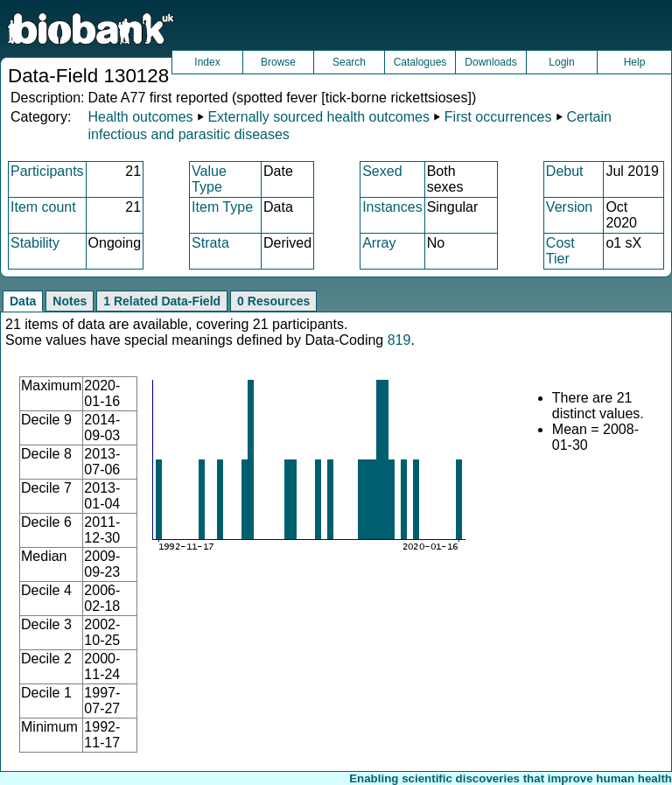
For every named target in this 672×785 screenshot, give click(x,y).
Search (349, 62)
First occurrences (498, 117)
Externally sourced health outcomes (318, 117)
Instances (392, 207)
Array (379, 243)
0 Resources (273, 301)
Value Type (209, 179)
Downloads (490, 62)
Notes (70, 301)
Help (635, 62)
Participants (47, 171)
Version (569, 207)
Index (207, 62)
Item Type (222, 207)
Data (23, 301)
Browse (278, 62)
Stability (35, 243)
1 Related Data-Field (162, 301)
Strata (210, 243)
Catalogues (420, 62)
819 (399, 340)
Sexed (382, 171)
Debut (565, 171)
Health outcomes (140, 117)
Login (561, 62)
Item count (43, 207)
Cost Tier (560, 251)
